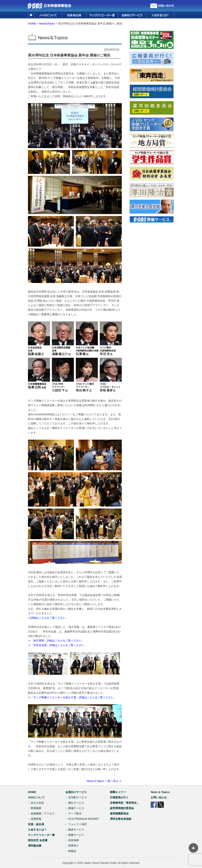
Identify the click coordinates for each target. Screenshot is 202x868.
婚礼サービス (76, 803)
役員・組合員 (36, 824)
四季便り (74, 846)
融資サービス (76, 830)
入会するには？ (37, 830)
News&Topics (47, 24)
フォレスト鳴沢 (78, 824)
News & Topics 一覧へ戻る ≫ (104, 781)
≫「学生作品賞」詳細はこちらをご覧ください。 (57, 645)
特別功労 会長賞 (38, 840)
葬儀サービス (76, 808)
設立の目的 (37, 803)
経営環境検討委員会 (122, 808)
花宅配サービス (78, 797)
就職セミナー (118, 792)
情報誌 (72, 851)
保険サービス (76, 835)
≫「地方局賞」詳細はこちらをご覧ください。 (56, 641)
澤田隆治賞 (35, 846)
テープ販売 (75, 813)
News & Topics (160, 792)
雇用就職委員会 (119, 813)
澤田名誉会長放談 (121, 819)
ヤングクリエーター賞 (41, 835)
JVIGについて (36, 797)
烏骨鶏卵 (74, 840)
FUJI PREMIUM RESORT (84, 819)
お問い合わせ (159, 797)
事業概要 (36, 808)
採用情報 (36, 819)
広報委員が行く (119, 797)
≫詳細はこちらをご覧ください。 (48, 618)
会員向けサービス (76, 792)
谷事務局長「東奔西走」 (125, 803)
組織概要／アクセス (43, 813)
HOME (32, 24)
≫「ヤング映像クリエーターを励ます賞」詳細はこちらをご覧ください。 (72, 697)
